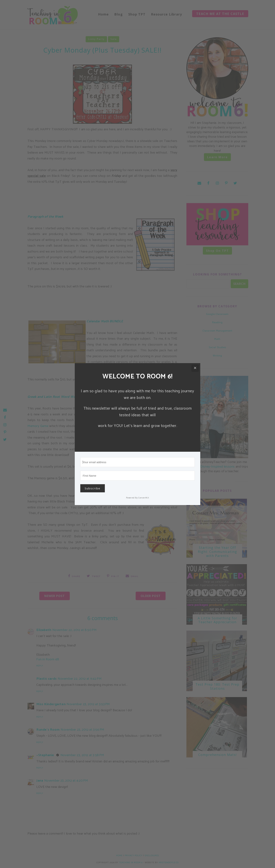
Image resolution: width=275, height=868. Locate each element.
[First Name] (137, 476)
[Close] (195, 368)
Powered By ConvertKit (138, 498)
